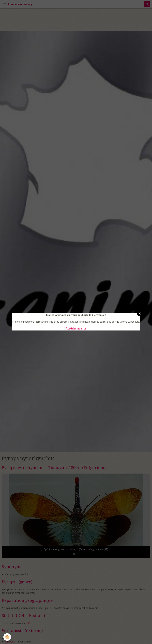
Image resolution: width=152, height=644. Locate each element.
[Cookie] (7, 637)
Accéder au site (76, 329)
